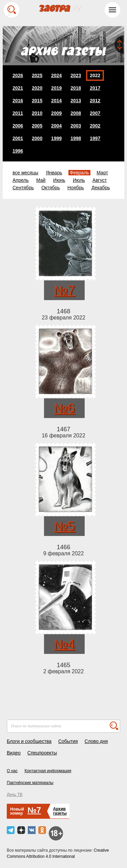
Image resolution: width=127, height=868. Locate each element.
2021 (18, 88)
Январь (54, 173)
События (68, 741)
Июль (79, 180)
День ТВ (15, 795)
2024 (56, 75)
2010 (37, 113)
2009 (56, 113)
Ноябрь (76, 188)
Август (100, 180)
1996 (18, 151)
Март (102, 173)
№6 (64, 408)
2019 (56, 88)
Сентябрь (23, 188)
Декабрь (101, 188)
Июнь (59, 180)
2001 (18, 138)
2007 (95, 113)
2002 (95, 126)
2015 (37, 101)
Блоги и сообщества (29, 741)
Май (41, 180)
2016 (18, 101)
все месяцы (25, 173)
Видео (14, 753)
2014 (56, 101)
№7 (64, 290)
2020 (37, 88)
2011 (18, 113)
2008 (76, 113)
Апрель (21, 180)
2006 (18, 126)
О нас (12, 771)
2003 (76, 126)
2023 (76, 75)
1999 (56, 138)
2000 (37, 138)
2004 (56, 126)
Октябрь (50, 188)
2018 (76, 88)
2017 (95, 88)
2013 (76, 101)
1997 (95, 138)
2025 (37, 75)
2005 (37, 126)
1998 (76, 138)
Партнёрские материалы (30, 783)
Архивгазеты (60, 811)
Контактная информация (48, 771)
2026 (18, 75)
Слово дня (96, 741)
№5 (64, 526)
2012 (95, 101)
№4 (64, 644)
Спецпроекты (42, 753)
